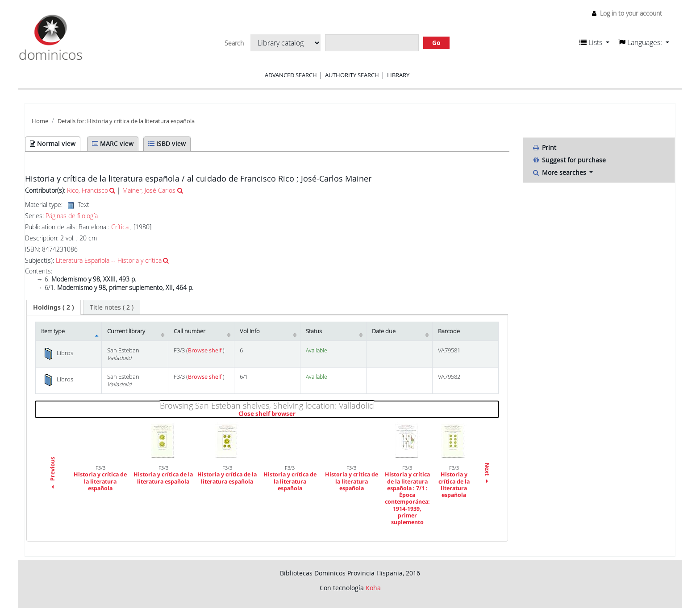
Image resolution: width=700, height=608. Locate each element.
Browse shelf (205, 350)
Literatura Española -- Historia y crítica (109, 260)
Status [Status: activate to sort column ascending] (314, 331)
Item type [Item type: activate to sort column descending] (53, 331)
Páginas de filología (72, 216)
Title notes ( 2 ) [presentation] (112, 307)
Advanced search (291, 75)
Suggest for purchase (569, 160)
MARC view (113, 143)
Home (40, 121)
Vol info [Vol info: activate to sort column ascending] (250, 331)
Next (487, 474)
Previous (52, 474)
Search (234, 43)
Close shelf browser (298, 414)
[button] (594, 42)
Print (544, 147)
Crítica (120, 227)
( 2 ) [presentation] (54, 307)
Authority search (352, 75)
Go (436, 43)
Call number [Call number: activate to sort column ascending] (190, 331)
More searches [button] (560, 172)
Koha (373, 588)
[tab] (54, 307)
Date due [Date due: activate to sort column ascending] (384, 331)
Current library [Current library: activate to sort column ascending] (126, 331)
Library (398, 75)
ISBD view (167, 143)
